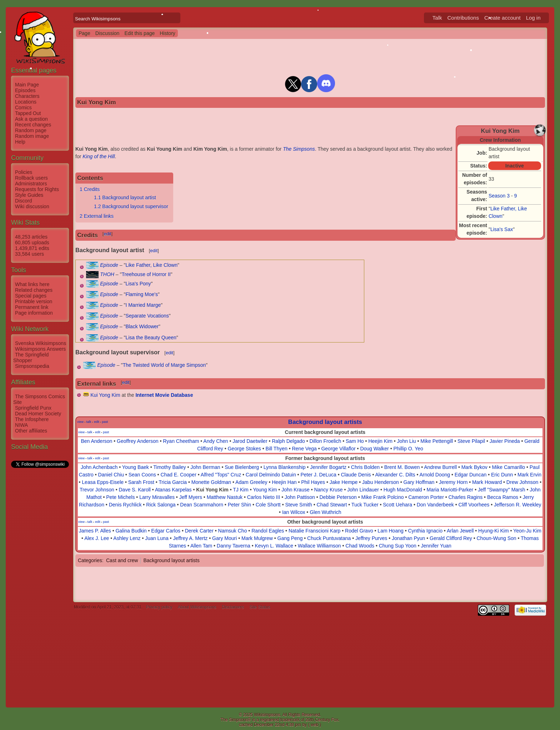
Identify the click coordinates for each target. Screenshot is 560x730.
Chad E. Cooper (178, 475)
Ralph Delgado (288, 441)
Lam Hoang (390, 531)
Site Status (260, 607)
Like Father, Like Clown (151, 265)
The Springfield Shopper (31, 357)
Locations (26, 102)
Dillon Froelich (326, 441)
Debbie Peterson (338, 497)
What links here (32, 284)
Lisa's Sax (502, 229)
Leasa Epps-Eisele (103, 482)
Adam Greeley (251, 482)
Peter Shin (239, 505)
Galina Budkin (131, 531)
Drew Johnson (522, 482)
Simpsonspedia (32, 366)
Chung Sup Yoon (398, 546)
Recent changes (33, 125)
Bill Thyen (277, 449)
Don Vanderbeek (435, 505)
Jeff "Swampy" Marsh (502, 490)
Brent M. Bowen (402, 467)
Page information (34, 313)
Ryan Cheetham (181, 441)
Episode (109, 265)
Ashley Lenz (127, 538)
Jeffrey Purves (371, 538)
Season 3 (499, 196)
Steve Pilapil (471, 441)
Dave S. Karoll (134, 490)
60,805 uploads (32, 242)
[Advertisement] (40, 576)
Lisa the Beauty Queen (151, 337)
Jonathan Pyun (408, 538)
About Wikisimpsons (197, 607)
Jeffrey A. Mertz (190, 538)
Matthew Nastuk (225, 497)
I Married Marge (143, 305)
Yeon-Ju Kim (527, 531)
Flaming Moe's (142, 294)
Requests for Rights (37, 189)
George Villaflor (338, 449)
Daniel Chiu (111, 475)
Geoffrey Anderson (137, 441)
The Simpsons (299, 149)
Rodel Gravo (359, 531)
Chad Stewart (332, 505)
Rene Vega (304, 449)
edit (107, 234)
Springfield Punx (33, 408)
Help (20, 142)
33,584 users (29, 254)
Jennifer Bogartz (328, 467)
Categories (90, 560)
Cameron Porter (426, 497)
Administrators (31, 184)
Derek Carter (199, 531)
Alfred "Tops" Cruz (221, 475)
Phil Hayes (313, 482)
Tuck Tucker (365, 505)
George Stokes (244, 449)
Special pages (31, 296)
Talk (437, 18)
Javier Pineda (505, 441)
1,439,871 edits (32, 248)
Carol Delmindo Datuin (271, 475)
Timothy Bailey (169, 467)
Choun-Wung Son (497, 538)
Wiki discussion (32, 206)
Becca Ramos (503, 497)
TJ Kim (241, 490)
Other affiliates (31, 431)
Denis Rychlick (125, 505)
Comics (23, 107)
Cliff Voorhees (474, 505)
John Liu (407, 441)
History (167, 33)
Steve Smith (298, 505)
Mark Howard (487, 482)
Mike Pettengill (437, 441)
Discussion (107, 33)
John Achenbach (99, 467)
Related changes (34, 290)
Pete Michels (120, 497)
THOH (107, 274)
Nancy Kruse (328, 490)
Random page (31, 130)
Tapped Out (28, 113)
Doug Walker (374, 449)
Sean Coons (142, 475)
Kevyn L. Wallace (274, 546)
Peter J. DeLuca (318, 475)
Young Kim (265, 490)
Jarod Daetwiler (250, 441)
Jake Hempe (344, 482)
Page (84, 33)
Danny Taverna (234, 546)
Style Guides (29, 195)
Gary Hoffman (419, 482)
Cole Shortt (268, 505)
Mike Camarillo (509, 467)
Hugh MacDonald (403, 490)
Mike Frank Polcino (382, 497)
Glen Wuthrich (325, 512)
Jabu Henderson (381, 482)
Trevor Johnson (97, 490)
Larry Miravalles (157, 497)
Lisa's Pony (138, 284)
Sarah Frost (141, 482)
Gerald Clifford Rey (451, 538)
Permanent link (32, 307)
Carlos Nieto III (264, 497)
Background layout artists (325, 422)
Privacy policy (159, 607)
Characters (27, 96)
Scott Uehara (397, 505)
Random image (32, 136)
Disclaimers (233, 607)
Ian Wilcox (294, 512)
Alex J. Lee (97, 538)
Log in (533, 18)
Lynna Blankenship (285, 467)
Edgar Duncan (471, 475)
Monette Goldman (211, 482)
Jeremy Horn (453, 482)
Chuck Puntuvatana (329, 538)
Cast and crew (122, 560)
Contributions (463, 18)
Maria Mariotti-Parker (450, 490)
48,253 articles (31, 237)
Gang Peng (290, 538)
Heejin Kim (380, 441)
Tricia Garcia (173, 482)
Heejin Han (284, 482)
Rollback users (31, 178)
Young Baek (136, 467)
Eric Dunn (502, 475)
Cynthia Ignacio (425, 531)
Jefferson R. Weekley (518, 505)
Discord (23, 201)
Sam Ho (355, 441)
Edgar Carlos (166, 531)
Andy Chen (216, 441)
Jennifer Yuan (436, 546)
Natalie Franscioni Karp (315, 531)
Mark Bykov (474, 467)
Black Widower (142, 326)
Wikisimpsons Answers (40, 349)
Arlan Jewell (460, 531)
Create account (502, 18)
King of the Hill (99, 156)
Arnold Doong (435, 475)
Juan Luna (157, 538)
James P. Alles (95, 531)
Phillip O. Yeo (408, 449)
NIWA (21, 425)
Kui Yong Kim (105, 395)
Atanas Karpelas (173, 490)
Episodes (25, 90)
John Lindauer (363, 490)
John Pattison (300, 497)
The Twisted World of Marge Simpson (164, 365)
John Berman (205, 467)
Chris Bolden (365, 467)
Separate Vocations (147, 316)
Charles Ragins (466, 497)
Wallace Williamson (319, 546)
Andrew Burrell (440, 467)
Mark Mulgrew (257, 538)
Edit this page (139, 33)
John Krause (296, 490)
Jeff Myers (191, 497)
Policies (24, 172)
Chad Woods (360, 546)
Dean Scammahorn (202, 505)
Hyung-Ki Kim (494, 531)
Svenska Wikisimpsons (41, 343)
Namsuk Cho (233, 531)
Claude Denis (356, 475)
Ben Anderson (96, 441)
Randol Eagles (268, 531)
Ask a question (31, 119)
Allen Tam (201, 546)
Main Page (27, 85)
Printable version (34, 301)
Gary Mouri (224, 538)
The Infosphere (32, 419)
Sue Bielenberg (242, 467)
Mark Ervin (529, 475)
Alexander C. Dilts (395, 475)
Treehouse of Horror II (146, 274)
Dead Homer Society (38, 414)
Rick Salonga (161, 505)
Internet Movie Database (164, 395)
